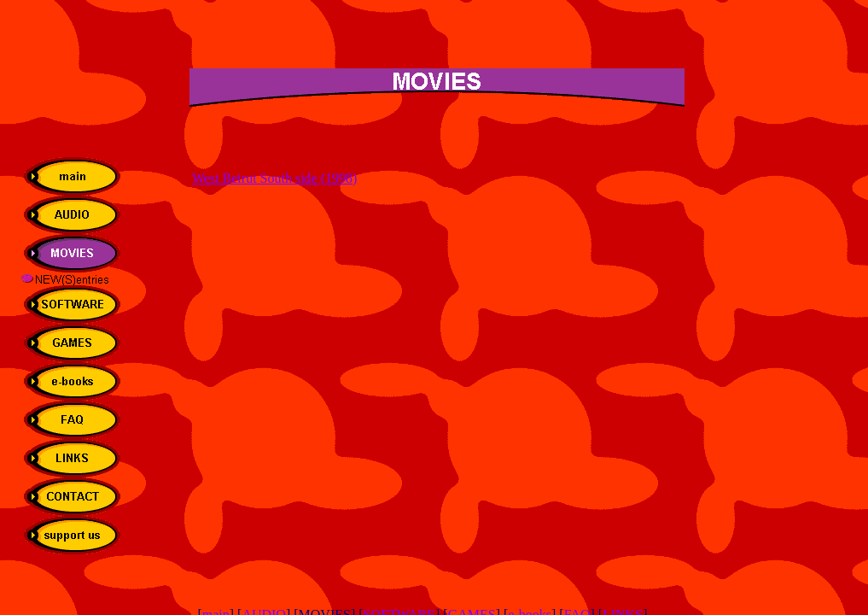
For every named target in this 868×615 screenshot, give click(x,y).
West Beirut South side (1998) (274, 178)
